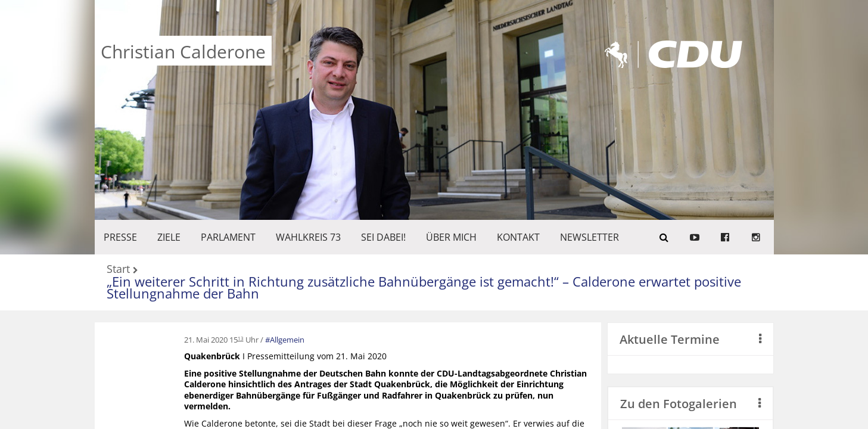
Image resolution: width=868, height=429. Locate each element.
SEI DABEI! (383, 237)
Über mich (451, 237)
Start (118, 270)
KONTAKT (518, 237)
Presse (120, 237)
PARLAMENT (228, 237)
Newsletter (589, 237)
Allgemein (287, 340)
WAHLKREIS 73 (308, 237)
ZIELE (169, 237)
